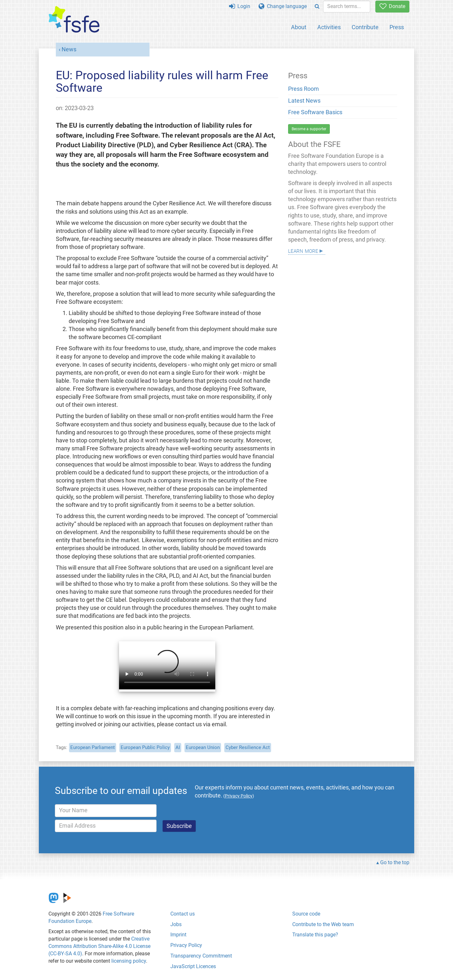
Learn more (303, 250)
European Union (203, 747)
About (299, 27)
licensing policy (129, 961)
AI (178, 747)
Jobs (176, 924)
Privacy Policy (186, 945)
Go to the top (395, 862)
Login (240, 6)
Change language (283, 6)
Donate (392, 6)
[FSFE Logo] (74, 20)
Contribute (365, 27)
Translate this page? (315, 935)
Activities (329, 27)
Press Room (303, 89)
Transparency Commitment (201, 956)
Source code (306, 914)
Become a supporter (309, 129)
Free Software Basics (315, 112)
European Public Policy (145, 747)
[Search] (317, 7)
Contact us (183, 914)
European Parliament (93, 747)
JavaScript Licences (193, 966)
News (69, 49)
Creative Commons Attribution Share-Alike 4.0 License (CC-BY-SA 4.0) (99, 946)
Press (397, 27)
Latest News (304, 101)
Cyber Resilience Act (248, 747)
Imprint (178, 935)
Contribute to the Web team (323, 924)
